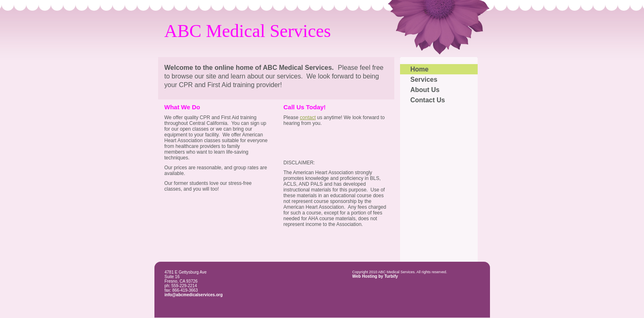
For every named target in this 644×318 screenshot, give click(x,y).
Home (419, 69)
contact (308, 118)
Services (424, 79)
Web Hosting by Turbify (375, 276)
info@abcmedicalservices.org (194, 295)
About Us (425, 90)
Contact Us (428, 100)
